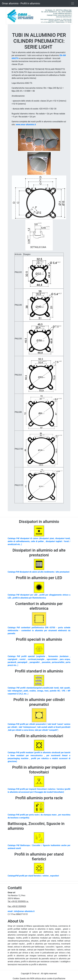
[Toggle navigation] (73, 3)
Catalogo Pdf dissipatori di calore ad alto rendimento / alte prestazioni (39, 572)
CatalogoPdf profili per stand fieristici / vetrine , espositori (33, 876)
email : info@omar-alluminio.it (21, 911)
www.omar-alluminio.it (26, 125)
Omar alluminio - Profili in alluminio (21, 3)
